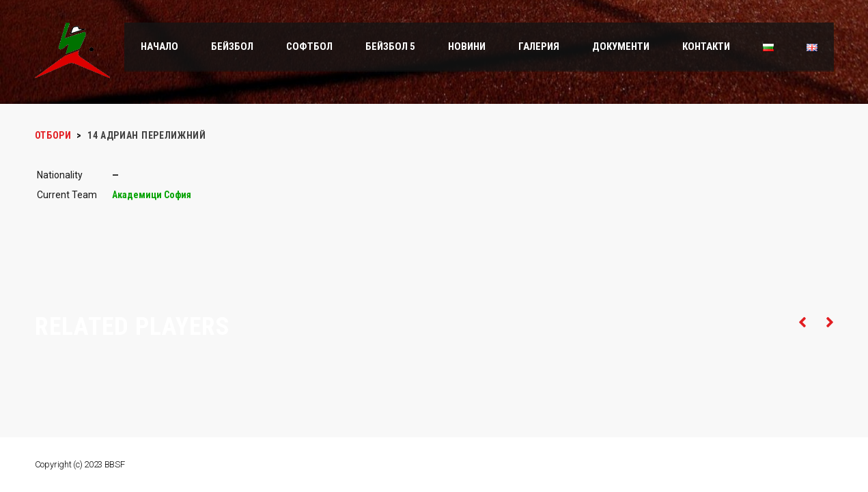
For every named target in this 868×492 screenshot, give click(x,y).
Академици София (152, 195)
